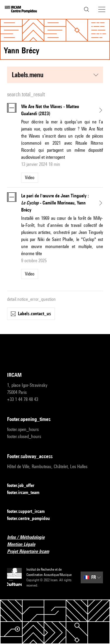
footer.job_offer (24, 486)
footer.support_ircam (29, 512)
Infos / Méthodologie (29, 538)
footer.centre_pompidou (32, 519)
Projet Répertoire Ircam (32, 552)
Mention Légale (25, 545)
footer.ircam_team (27, 493)
